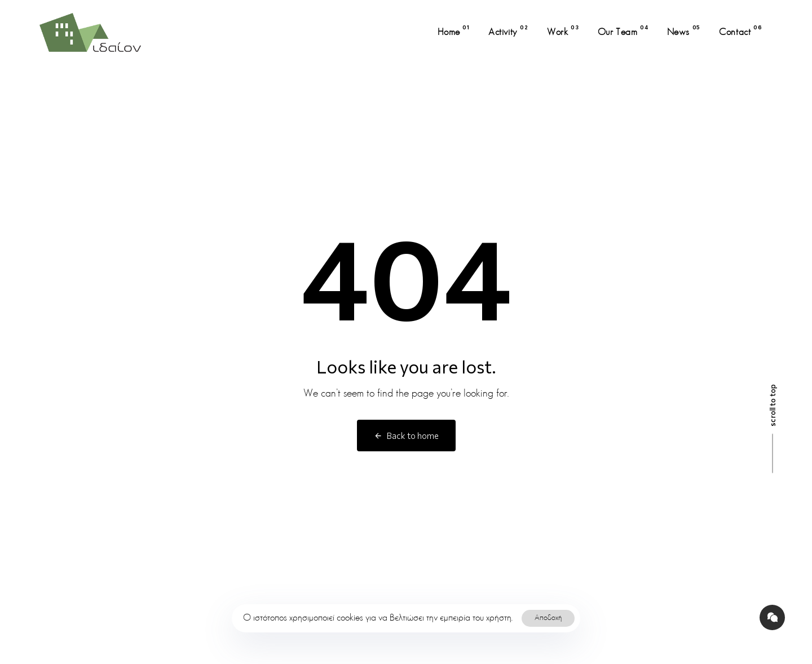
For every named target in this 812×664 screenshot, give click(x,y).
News (684, 31)
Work (563, 31)
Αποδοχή (548, 618)
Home (453, 31)
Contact (740, 31)
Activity (508, 31)
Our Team (623, 31)
